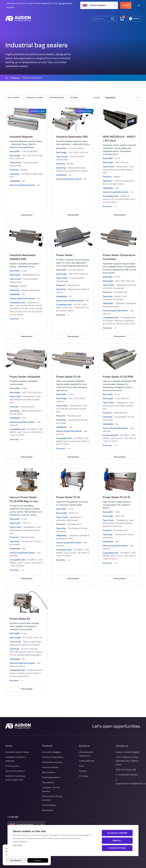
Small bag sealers (51, 777)
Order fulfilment (87, 761)
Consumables (49, 805)
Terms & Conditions (15, 771)
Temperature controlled (34, 97)
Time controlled (13, 97)
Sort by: (97, 98)
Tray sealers (48, 782)
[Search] (113, 19)
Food (81, 766)
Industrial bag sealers (53, 757)
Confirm (126, 5)
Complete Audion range (17, 752)
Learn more (17, 845)
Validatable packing (52, 762)
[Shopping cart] (122, 19)
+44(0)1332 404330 (128, 775)
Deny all (117, 841)
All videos (84, 776)
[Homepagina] (6, 78)
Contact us (122, 746)
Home (9, 746)
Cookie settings (117, 848)
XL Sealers (74, 97)
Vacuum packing (50, 767)
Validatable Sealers (57, 97)
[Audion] (18, 19)
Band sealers (49, 772)
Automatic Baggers (51, 752)
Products (15, 78)
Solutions (84, 746)
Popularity (122, 98)
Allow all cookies (117, 833)
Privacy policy (12, 766)
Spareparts (48, 810)
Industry (83, 771)
